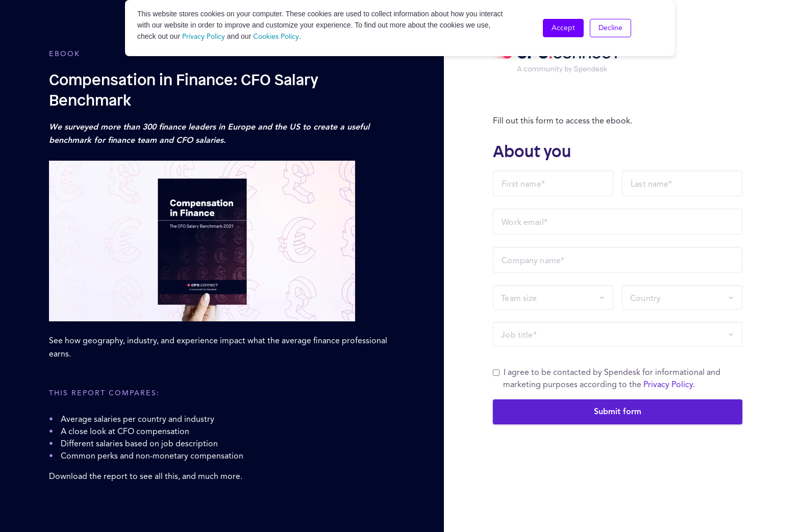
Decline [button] (610, 28)
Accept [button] (563, 28)
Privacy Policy (204, 37)
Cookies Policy (276, 37)
